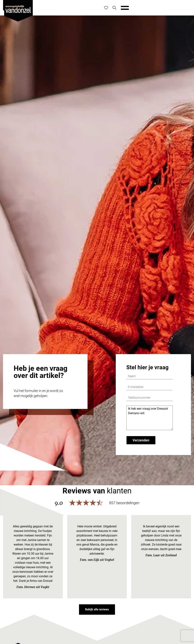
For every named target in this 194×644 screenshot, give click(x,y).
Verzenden (141, 440)
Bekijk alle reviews (97, 609)
